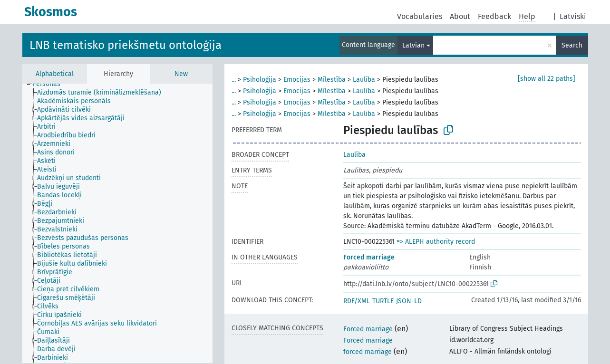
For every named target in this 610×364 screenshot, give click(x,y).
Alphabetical (55, 74)
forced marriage (368, 352)
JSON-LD (409, 301)
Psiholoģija (260, 80)
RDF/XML (357, 301)
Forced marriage (369, 257)
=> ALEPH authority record (436, 242)
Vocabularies (420, 16)
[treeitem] (50, 84)
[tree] (117, 223)
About (460, 16)
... (234, 80)
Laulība (364, 80)
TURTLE (383, 301)
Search (572, 45)
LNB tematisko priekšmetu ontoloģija (126, 45)
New (181, 74)
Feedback (494, 16)
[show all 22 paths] (547, 79)
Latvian (413, 45)
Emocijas (297, 80)
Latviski (573, 16)
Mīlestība (332, 80)
